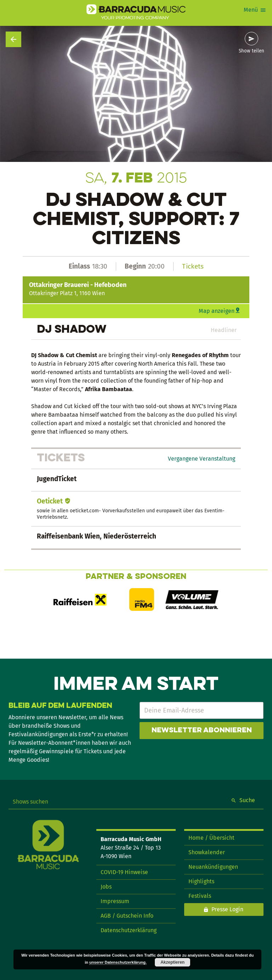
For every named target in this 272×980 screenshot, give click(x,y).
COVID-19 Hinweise (124, 872)
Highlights (201, 881)
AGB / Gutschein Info (127, 916)
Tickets (193, 266)
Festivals (200, 896)
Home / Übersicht (211, 838)
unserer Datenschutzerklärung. (118, 962)
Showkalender (207, 852)
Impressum (115, 901)
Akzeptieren (172, 962)
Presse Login (227, 909)
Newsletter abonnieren (202, 731)
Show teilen (251, 51)
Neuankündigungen (213, 867)
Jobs (106, 887)
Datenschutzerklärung (129, 930)
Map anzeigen (217, 311)
